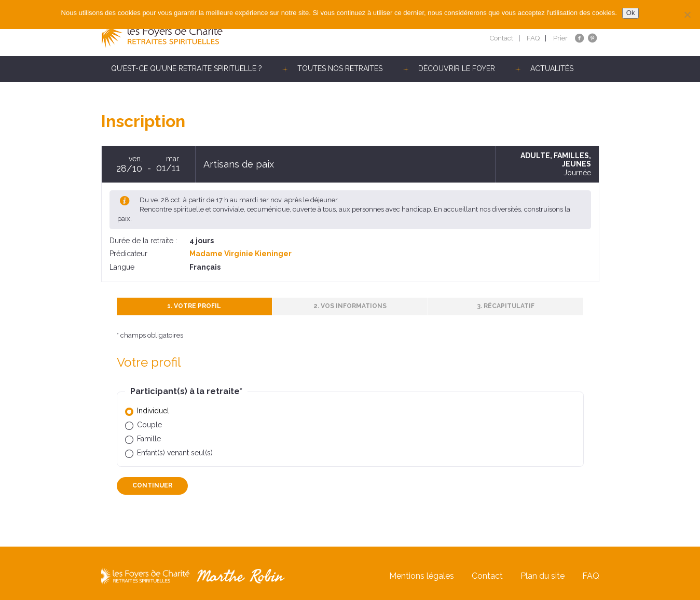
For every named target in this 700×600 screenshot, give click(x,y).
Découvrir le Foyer (457, 68)
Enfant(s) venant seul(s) (175, 453)
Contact (502, 38)
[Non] (687, 15)
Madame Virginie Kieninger (241, 254)
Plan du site (543, 576)
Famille (149, 439)
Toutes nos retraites (340, 68)
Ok (631, 13)
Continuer (152, 485)
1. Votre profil (194, 306)
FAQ (533, 38)
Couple (149, 425)
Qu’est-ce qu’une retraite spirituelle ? (187, 68)
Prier (560, 38)
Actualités (552, 68)
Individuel (153, 411)
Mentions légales (422, 576)
